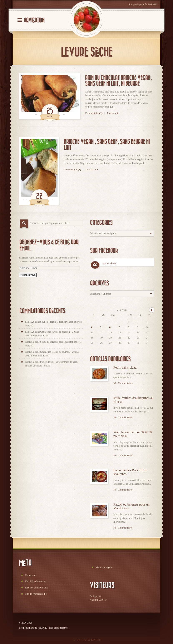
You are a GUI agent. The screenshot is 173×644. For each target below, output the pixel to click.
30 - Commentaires (123, 490)
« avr (152, 310)
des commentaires (37, 588)
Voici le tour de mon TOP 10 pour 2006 (132, 434)
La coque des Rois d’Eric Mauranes (130, 472)
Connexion (31, 575)
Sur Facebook (104, 251)
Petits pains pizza (125, 367)
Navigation (34, 20)
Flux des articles (36, 581)
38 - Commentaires (123, 383)
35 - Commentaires (123, 455)
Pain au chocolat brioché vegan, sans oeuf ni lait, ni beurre (118, 81)
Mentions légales (104, 567)
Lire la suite (113, 113)
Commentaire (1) (94, 113)
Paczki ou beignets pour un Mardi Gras (131, 506)
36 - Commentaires (123, 417)
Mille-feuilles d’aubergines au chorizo (134, 400)
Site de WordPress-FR (36, 594)
